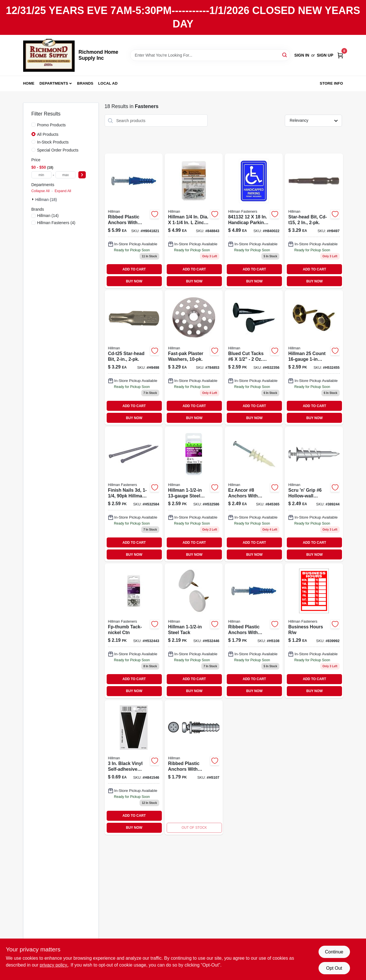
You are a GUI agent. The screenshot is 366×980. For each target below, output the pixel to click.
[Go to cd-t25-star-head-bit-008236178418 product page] (134, 357)
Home (29, 83)
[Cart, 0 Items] (340, 55)
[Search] (285, 55)
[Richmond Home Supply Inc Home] (49, 55)
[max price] (65, 175)
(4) (56, 223)
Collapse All (41, 191)
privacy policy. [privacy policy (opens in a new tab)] (54, 965)
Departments (54, 83)
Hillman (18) (46, 200)
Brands (85, 83)
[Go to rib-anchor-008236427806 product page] (194, 767)
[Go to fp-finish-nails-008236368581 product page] (134, 494)
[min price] (41, 175)
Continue (334, 952)
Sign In (302, 55)
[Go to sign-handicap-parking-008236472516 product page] (254, 221)
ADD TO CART (134, 269)
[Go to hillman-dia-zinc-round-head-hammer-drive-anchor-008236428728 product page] (194, 221)
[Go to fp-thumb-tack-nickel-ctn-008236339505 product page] (134, 631)
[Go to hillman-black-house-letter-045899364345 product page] (134, 767)
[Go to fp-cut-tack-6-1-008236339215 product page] (254, 357)
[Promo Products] (33, 125)
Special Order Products (58, 150)
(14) (48, 216)
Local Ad (108, 83)
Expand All (63, 191)
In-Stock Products (53, 142)
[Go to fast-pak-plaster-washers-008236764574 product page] (194, 357)
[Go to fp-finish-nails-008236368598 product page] (194, 494)
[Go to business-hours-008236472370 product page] (314, 631)
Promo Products (51, 125)
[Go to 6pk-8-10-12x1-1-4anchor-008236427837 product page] (254, 631)
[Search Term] (210, 55)
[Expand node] (33, 199)
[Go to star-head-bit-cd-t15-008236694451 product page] (314, 221)
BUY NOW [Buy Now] (134, 281)
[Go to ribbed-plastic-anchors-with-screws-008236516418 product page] (134, 221)
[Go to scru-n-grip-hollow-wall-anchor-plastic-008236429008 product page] (314, 494)
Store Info (331, 83)
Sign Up (325, 55)
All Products (48, 134)
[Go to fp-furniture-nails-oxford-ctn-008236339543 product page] (314, 357)
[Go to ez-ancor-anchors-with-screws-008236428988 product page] (254, 494)
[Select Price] (82, 175)
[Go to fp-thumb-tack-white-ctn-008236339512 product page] (194, 631)
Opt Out (334, 968)
